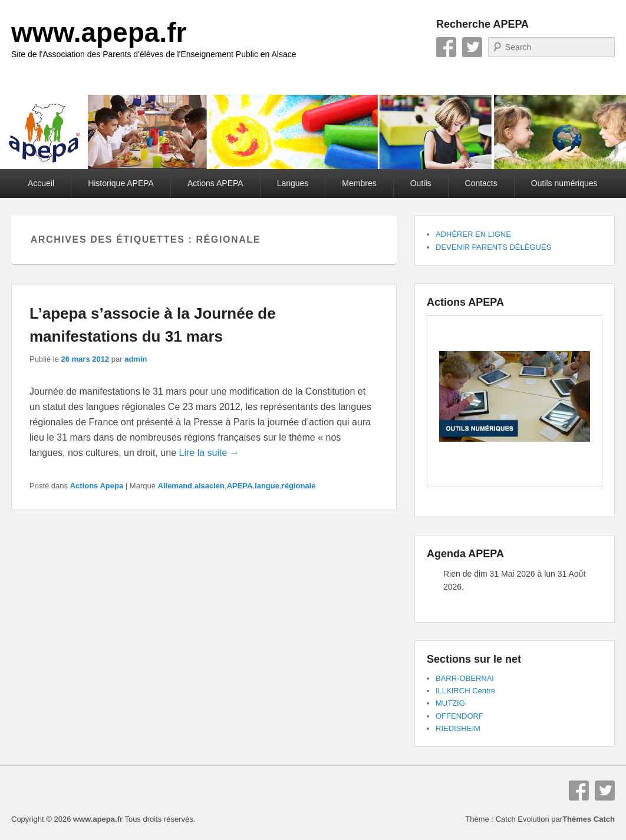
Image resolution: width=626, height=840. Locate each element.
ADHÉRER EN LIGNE (473, 234)
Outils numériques (564, 183)
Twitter (472, 47)
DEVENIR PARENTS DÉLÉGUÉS (493, 247)
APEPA (240, 486)
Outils (421, 183)
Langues (293, 183)
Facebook (446, 47)
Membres (359, 183)
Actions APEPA (215, 183)
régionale (299, 486)
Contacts (481, 183)
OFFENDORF (459, 716)
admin (136, 359)
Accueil (41, 183)
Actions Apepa (97, 486)
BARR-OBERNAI (465, 678)
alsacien (210, 486)
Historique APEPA (121, 183)
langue (267, 486)
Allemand (175, 486)
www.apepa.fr (99, 32)
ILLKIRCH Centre (465, 691)
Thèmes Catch (589, 819)
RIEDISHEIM (458, 728)
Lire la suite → (209, 453)
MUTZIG (450, 703)
